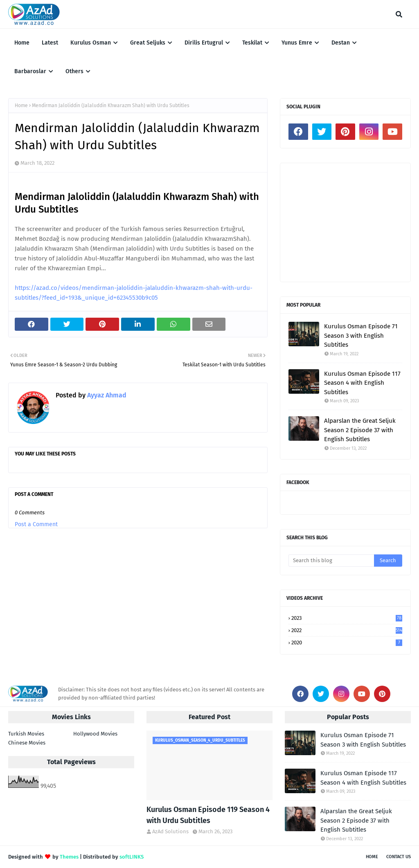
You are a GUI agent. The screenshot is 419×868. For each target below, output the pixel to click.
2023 (347, 618)
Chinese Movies (27, 743)
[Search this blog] (331, 561)
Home (21, 105)
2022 (347, 630)
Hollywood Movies (95, 734)
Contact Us (399, 857)
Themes (69, 857)
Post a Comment (36, 524)
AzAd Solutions (170, 831)
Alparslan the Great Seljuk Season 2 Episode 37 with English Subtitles (360, 430)
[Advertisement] (345, 222)
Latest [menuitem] (50, 43)
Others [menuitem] (74, 71)
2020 (347, 643)
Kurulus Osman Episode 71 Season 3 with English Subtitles (361, 335)
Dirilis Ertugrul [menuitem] (204, 43)
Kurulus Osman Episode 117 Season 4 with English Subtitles (362, 383)
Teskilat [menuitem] (252, 43)
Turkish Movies (26, 734)
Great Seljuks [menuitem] (148, 43)
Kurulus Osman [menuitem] (91, 43)
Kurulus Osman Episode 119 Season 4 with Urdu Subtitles (208, 815)
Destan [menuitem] (341, 43)
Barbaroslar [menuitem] (30, 71)
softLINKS (132, 857)
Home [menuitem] (22, 43)
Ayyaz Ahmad (106, 395)
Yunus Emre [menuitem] (297, 43)
